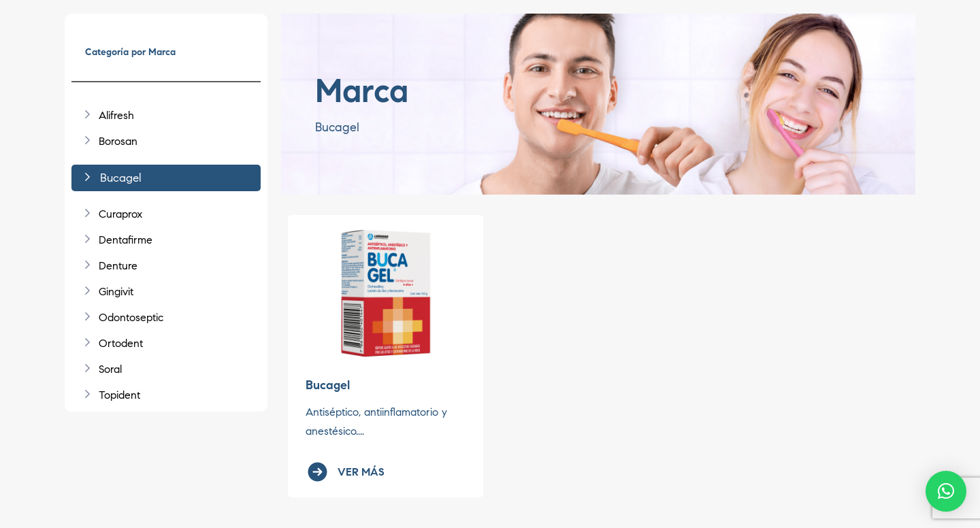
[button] (946, 491)
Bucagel (328, 385)
